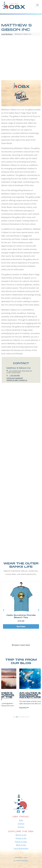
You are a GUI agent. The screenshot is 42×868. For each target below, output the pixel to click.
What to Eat (21, 845)
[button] (38, 610)
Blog (21, 820)
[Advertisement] (21, 58)
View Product (21, 626)
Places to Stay (21, 842)
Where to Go (21, 835)
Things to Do (21, 838)
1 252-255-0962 (15, 375)
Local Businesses (21, 848)
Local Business (7, 34)
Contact (21, 824)
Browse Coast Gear (21, 645)
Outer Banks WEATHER (21, 776)
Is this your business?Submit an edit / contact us (17, 379)
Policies (21, 827)
